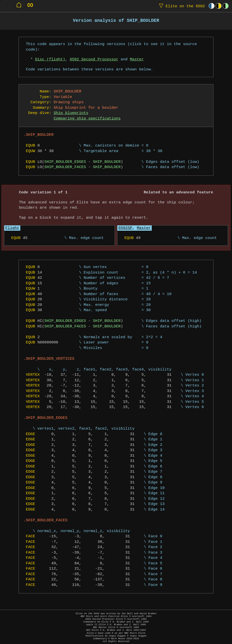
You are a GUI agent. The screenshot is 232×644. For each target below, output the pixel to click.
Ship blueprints (71, 113)
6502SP (125, 228)
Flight (12, 228)
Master (137, 59)
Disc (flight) (50, 59)
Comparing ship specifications (87, 119)
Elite (181, 6)
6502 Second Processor (94, 59)
